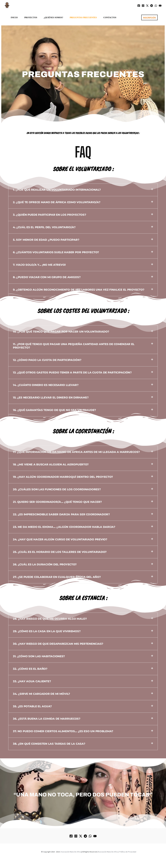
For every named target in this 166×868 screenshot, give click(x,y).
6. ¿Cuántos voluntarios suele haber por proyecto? (56, 252)
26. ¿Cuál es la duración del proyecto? (45, 564)
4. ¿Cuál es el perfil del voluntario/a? (44, 227)
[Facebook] (139, 6)
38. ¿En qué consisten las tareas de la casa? (49, 744)
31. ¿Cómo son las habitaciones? (39, 656)
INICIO (14, 17)
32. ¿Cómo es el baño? (30, 669)
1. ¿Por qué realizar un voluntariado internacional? (57, 190)
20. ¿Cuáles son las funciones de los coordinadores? (57, 489)
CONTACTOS (110, 17)
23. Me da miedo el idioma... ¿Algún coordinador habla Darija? (64, 527)
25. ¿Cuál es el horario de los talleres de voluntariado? (60, 552)
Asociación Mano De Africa (71, 852)
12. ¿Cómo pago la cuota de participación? (47, 360)
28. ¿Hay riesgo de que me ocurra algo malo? (50, 619)
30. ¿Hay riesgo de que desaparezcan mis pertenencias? (58, 644)
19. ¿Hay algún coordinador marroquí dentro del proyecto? (63, 477)
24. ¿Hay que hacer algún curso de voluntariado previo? (60, 539)
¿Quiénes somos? (54, 17)
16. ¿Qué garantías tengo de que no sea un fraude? (54, 410)
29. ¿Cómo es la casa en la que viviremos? (47, 631)
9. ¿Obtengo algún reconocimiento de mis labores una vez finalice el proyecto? (79, 290)
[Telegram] (152, 6)
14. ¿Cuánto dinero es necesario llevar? (46, 385)
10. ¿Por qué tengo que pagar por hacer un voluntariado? (61, 332)
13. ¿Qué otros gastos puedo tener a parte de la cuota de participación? (72, 372)
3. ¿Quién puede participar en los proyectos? (50, 215)
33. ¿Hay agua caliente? (32, 681)
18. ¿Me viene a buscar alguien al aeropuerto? (51, 464)
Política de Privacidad (128, 852)
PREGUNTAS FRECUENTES (83, 17)
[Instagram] (143, 6)
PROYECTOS (31, 17)
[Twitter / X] (147, 6)
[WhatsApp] (156, 6)
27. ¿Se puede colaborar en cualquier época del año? (57, 577)
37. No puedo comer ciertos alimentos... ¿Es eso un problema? (63, 731)
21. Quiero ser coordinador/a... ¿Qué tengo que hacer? (57, 502)
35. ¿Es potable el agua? (32, 706)
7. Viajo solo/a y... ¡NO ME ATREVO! (39, 265)
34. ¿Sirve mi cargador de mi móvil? (41, 694)
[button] (149, 17)
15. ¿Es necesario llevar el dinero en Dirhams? (51, 397)
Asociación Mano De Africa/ (109, 852)
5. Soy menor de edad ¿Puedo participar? (46, 240)
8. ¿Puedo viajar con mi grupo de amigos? (47, 277)
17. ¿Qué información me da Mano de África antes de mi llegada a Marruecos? (76, 452)
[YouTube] (160, 6)
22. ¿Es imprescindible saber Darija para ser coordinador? (61, 514)
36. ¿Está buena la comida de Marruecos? (47, 719)
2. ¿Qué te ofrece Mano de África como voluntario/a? (57, 202)
